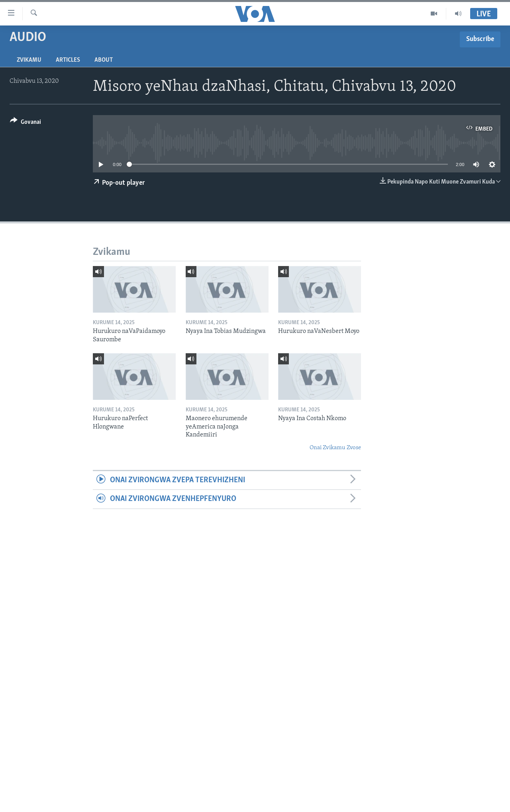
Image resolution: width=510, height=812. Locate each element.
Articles (68, 60)
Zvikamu (29, 60)
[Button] (25, 123)
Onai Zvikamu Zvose (335, 448)
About (104, 60)
